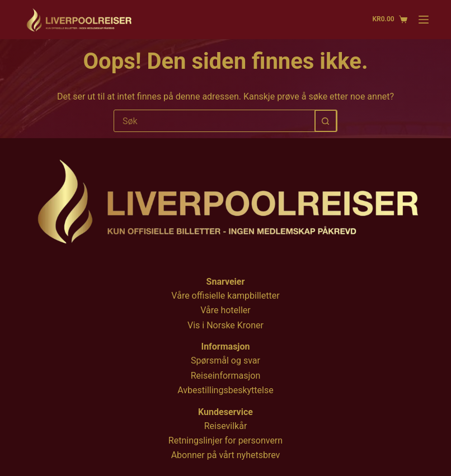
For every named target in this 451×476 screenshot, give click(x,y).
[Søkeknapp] (326, 121)
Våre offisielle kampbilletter (225, 296)
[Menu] (424, 20)
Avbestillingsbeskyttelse (225, 390)
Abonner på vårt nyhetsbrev (226, 455)
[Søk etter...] (214, 121)
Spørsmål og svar (225, 360)
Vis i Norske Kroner (225, 325)
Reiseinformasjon (226, 376)
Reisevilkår (226, 426)
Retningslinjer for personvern (225, 440)
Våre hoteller (225, 310)
